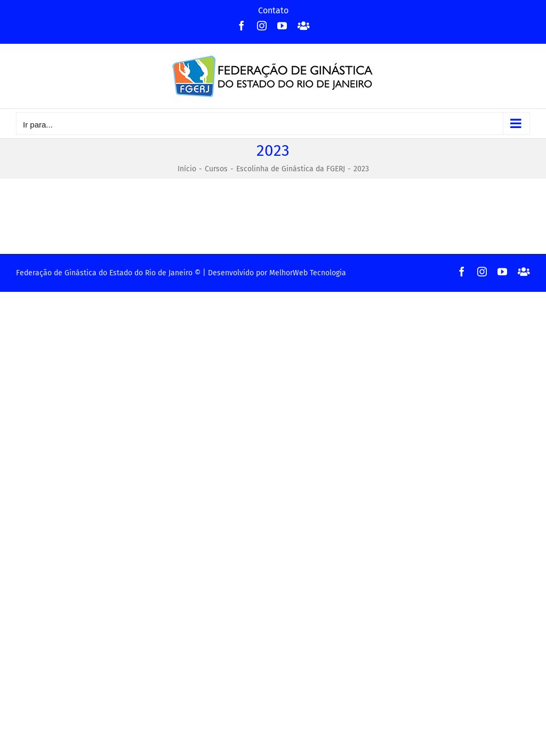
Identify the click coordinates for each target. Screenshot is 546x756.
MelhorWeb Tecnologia (308, 273)
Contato (273, 10)
